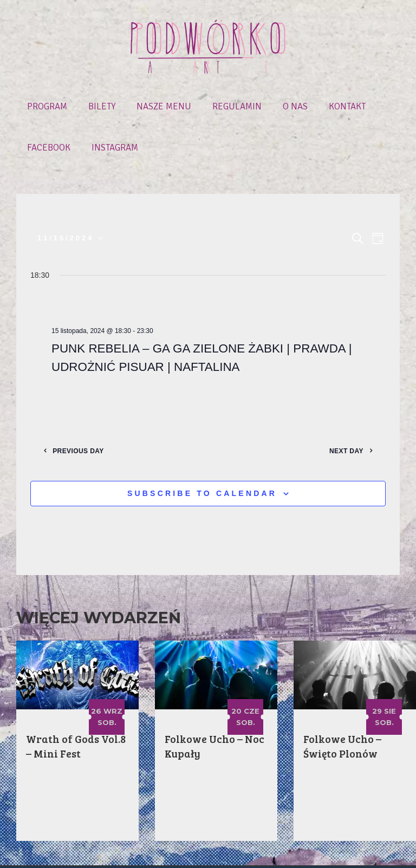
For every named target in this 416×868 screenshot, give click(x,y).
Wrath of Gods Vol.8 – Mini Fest (77, 705)
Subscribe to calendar (202, 452)
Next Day (338, 409)
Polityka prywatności (251, 852)
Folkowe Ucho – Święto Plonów (343, 705)
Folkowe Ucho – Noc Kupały (215, 705)
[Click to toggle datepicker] (70, 197)
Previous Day (87, 409)
